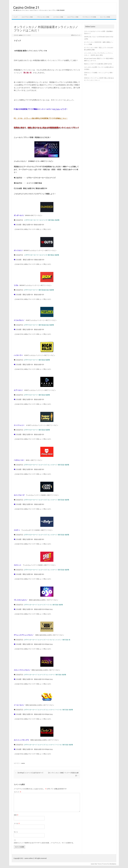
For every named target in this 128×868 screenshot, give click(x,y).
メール (17, 823)
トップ (16, 17)
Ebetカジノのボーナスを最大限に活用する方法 (98, 64)
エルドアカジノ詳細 (27, 17)
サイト (16, 832)
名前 (16, 815)
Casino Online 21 (26, 7)
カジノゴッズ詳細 (105, 17)
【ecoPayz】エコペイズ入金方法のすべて (29, 773)
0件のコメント (76, 35)
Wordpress (113, 864)
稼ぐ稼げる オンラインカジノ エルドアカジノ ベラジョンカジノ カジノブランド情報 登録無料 (39, 10)
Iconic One (94, 864)
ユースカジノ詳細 (58, 17)
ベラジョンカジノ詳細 (43, 17)
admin (21, 35)
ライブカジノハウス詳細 (89, 17)
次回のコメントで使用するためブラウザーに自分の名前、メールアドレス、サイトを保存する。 (44, 843)
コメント (17, 792)
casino (23, 763)
